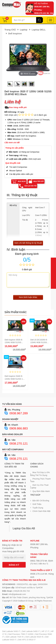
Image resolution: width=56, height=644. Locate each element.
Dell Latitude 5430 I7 (11, 631)
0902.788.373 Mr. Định (42, 561)
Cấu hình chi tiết (12, 143)
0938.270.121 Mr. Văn (44, 13)
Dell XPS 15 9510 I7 (27, 640)
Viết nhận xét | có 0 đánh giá (26, 115)
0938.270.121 (19, 444)
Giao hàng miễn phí (18, 107)
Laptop (24, 30)
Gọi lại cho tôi (31, 186)
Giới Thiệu (37, 504)
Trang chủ (10, 30)
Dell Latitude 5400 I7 (31, 631)
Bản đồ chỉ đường (41, 501)
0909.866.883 (19, 428)
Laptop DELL (39, 30)
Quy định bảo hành (41, 491)
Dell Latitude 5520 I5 (34, 637)
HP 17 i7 (45, 631)
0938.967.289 (19, 413)
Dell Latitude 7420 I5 (15, 637)
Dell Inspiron (15, 33)
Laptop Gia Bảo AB (24, 528)
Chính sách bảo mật (42, 511)
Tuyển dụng (38, 508)
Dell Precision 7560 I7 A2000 (21, 634)
